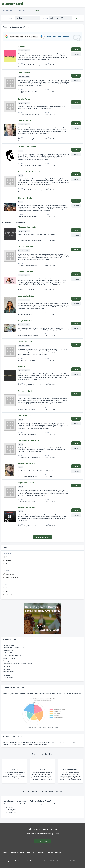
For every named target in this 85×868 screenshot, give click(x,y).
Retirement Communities (12, 653)
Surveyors (7, 669)
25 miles (8, 557)
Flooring (6, 661)
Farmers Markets (9, 672)
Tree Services (8, 666)
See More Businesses (42, 537)
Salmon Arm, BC (23, 10)
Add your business (43, 841)
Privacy (58, 853)
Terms (50, 853)
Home (5, 853)
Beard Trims (9, 595)
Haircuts (8, 588)
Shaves (8, 591)
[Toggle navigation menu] (82, 4)
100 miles (9, 564)
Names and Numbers (26, 861)
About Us (30, 853)
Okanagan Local (7, 10)
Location (45, 18)
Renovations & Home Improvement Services (18, 664)
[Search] (77, 18)
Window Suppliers (9, 677)
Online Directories (17, 853)
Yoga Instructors (9, 650)
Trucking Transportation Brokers (14, 647)
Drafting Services (9, 658)
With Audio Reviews (12, 577)
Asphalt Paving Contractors (12, 655)
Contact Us (41, 853)
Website (77, 54)
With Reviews (10, 574)
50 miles (8, 560)
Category (11, 18)
